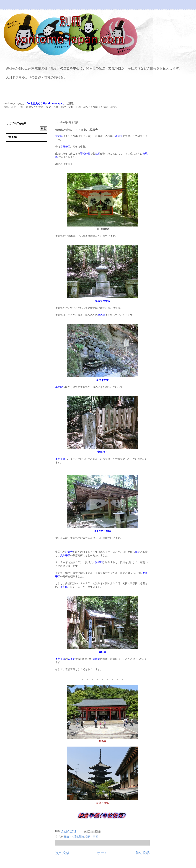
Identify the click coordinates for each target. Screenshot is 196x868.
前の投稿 (143, 853)
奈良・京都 (92, 836)
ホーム (102, 853)
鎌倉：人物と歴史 (74, 836)
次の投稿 (62, 853)
